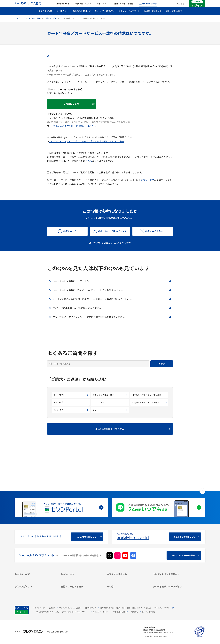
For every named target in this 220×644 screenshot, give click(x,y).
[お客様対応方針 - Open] (120, 612)
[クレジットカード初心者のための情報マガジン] (173, 572)
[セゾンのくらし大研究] (173, 582)
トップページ (20, 23)
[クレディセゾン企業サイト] (173, 541)
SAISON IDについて (153, 16)
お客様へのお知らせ (82, 16)
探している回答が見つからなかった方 (112, 248)
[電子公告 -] (173, 557)
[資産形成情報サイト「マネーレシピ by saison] (173, 578)
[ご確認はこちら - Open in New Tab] (72, 108)
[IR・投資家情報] (173, 554)
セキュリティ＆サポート (129, 16)
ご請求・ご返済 (51, 23)
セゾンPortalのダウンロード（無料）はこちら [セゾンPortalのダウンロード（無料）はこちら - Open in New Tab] (73, 131)
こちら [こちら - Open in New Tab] (89, 166)
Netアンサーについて (105, 16)
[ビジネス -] (173, 548)
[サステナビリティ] (173, 551)
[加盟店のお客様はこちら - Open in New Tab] (159, 499)
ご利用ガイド (63, 16)
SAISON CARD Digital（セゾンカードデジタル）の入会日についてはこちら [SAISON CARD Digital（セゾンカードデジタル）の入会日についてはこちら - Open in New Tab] (87, 146)
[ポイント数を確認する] (34, 590)
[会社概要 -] (173, 545)
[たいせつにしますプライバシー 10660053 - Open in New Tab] (200, 637)
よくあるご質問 (45, 16)
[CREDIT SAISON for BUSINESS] (61, 499)
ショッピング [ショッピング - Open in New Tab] (147, 185)
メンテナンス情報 (174, 16)
